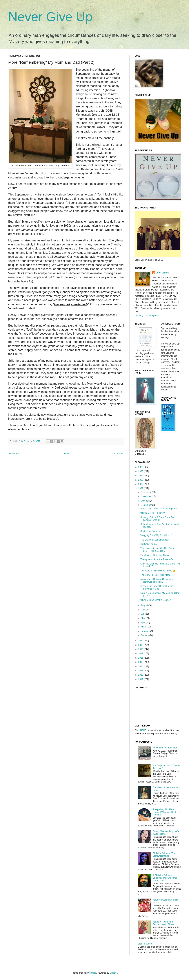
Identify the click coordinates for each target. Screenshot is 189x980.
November (146, 496)
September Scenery (150, 531)
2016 (141, 658)
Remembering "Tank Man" (165, 748)
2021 (141, 488)
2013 (141, 671)
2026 (141, 467)
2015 (141, 662)
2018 (141, 649)
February (146, 631)
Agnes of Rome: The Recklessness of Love (163, 923)
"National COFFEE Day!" (153, 513)
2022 (141, 484)
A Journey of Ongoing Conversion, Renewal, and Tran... (157, 580)
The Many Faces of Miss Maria (155, 575)
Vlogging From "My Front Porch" (156, 535)
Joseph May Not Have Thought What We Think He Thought (166, 812)
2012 (141, 675)
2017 (141, 653)
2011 (141, 679)
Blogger (113, 973)
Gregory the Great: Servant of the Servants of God (157, 587)
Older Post (118, 454)
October (145, 501)
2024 (141, 476)
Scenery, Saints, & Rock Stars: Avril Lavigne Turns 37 (158, 519)
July (143, 610)
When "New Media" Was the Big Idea (159, 509)
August (145, 605)
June (144, 614)
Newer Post (15, 454)
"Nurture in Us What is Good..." (156, 600)
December (146, 492)
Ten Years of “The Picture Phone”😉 (158, 571)
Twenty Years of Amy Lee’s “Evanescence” (166, 833)
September (147, 505)
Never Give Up (50, 17)
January (145, 635)
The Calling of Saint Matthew (154, 540)
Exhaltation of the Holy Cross (155, 555)
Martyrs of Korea (149, 544)
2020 (141, 641)
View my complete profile (147, 316)
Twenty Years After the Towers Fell (157, 559)
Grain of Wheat (145, 944)
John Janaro (162, 273)
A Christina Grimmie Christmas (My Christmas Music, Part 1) (165, 878)
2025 (141, 471)
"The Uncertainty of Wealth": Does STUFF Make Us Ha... (157, 549)
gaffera (93, 973)
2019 (141, 645)
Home (67, 454)
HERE (143, 730)
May (143, 618)
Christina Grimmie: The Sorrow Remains (164, 855)
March (144, 627)
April (143, 623)
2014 (141, 666)
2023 (141, 480)
